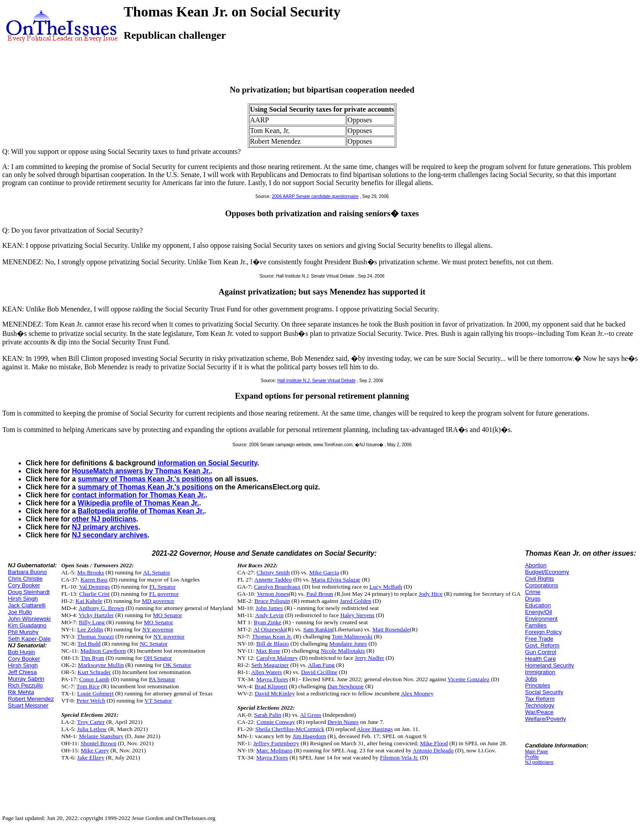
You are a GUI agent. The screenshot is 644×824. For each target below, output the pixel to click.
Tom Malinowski (352, 636)
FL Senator (163, 587)
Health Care (541, 659)
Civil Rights (540, 579)
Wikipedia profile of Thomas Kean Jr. (139, 503)
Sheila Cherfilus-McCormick (290, 729)
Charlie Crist (94, 594)
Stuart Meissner (28, 705)
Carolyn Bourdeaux (277, 587)
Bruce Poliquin (272, 601)
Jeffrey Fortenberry (276, 743)
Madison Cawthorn (103, 651)
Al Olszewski (270, 629)
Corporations (542, 585)
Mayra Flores (272, 679)
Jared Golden (356, 601)
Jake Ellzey (91, 757)
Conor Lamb (94, 679)
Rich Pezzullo (26, 685)
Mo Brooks (91, 572)
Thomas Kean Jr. (272, 636)
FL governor (164, 594)
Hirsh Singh (23, 599)
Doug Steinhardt (29, 592)
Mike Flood (434, 743)
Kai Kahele (89, 601)
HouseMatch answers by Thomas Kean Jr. (141, 471)
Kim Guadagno (27, 625)
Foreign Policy (543, 632)
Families (536, 625)
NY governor (158, 629)
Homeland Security (550, 665)
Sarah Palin (268, 715)
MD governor (158, 601)
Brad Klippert (271, 686)
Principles (538, 685)
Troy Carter (91, 722)
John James (269, 608)
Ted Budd (89, 644)
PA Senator (162, 679)
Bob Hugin (22, 652)
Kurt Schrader (94, 672)
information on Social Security (207, 463)
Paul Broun (320, 594)
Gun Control (541, 652)
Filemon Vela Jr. (399, 757)
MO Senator (168, 615)
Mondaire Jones (348, 644)
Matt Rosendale (391, 629)
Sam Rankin (318, 629)
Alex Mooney (417, 693)
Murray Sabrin (26, 679)
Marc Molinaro (274, 750)
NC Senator (154, 644)
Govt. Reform (542, 645)
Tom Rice (88, 686)
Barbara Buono (27, 572)
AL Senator (156, 572)
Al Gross (310, 715)
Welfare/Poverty (546, 719)
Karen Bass (94, 580)
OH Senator (158, 658)
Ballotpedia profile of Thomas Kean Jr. (141, 511)
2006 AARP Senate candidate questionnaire (315, 196)
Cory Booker (24, 585)
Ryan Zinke (268, 622)
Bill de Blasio (272, 644)
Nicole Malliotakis (343, 651)
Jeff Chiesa (22, 672)
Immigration (540, 672)
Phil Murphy (23, 632)
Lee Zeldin (90, 629)
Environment (541, 619)
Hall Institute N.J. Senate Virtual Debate (316, 381)
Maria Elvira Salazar (336, 580)
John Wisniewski (29, 619)
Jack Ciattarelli (27, 605)
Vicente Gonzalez (468, 679)
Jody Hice (431, 594)
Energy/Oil (539, 612)
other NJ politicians (104, 519)
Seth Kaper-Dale (29, 639)
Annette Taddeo (273, 580)
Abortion (536, 565)
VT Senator (158, 701)
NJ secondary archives (110, 535)
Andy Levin (270, 615)
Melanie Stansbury (101, 736)
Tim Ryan (92, 658)
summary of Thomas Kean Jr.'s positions (145, 479)
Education (538, 605)
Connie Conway (276, 722)
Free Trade (539, 639)
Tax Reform (540, 699)
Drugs (533, 599)
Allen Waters (266, 672)
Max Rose (268, 651)
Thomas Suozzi (95, 636)
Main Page (537, 751)
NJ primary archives (105, 527)
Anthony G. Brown (102, 608)
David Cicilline (319, 672)
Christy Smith (273, 572)
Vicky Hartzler (96, 615)
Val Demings (95, 587)
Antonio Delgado (433, 750)
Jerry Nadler (370, 658)
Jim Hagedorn (309, 736)
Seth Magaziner (270, 665)
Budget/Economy (547, 572)
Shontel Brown (98, 743)
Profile (532, 757)
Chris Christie (25, 579)
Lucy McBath (386, 587)
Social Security (544, 692)
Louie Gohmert (96, 693)
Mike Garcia (324, 572)
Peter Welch (91, 701)
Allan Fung (321, 665)
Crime (533, 592)
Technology (540, 705)
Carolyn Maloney (277, 658)
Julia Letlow (92, 729)
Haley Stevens (357, 615)
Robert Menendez (31, 699)
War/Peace (539, 712)
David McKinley (275, 693)
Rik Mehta (21, 692)
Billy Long (92, 622)
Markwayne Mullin (101, 665)
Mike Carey (95, 750)
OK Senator (177, 665)
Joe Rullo (20, 612)
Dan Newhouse (346, 686)
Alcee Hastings (375, 729)
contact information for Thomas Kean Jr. (139, 495)
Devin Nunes (343, 722)
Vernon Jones (273, 594)
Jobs (531, 679)
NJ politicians (539, 762)
